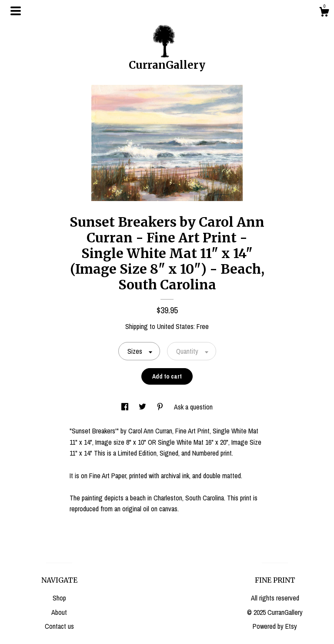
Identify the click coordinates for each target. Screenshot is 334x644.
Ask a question (193, 407)
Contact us (59, 626)
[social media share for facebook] (126, 407)
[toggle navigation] (16, 11)
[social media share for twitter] (143, 407)
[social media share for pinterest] (161, 407)
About (59, 612)
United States (175, 326)
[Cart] (324, 13)
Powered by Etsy (275, 626)
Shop (59, 598)
